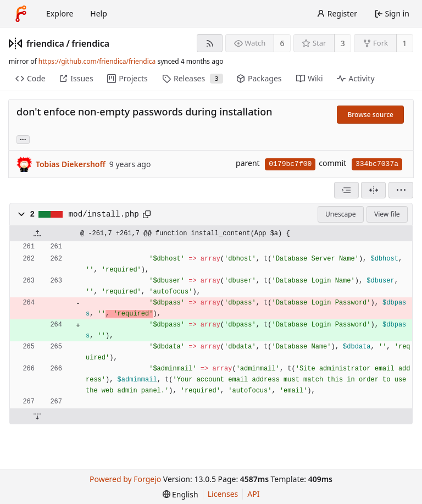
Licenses (223, 494)
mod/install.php (104, 214)
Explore (60, 13)
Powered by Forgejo (125, 479)
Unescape (340, 214)
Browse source (370, 115)
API (253, 494)
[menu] (401, 190)
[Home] (21, 14)
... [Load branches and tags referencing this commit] (23, 139)
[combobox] (346, 190)
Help (99, 13)
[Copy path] (147, 214)
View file (387, 214)
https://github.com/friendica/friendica (97, 61)
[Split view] (373, 190)
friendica (45, 43)
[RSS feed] (210, 43)
